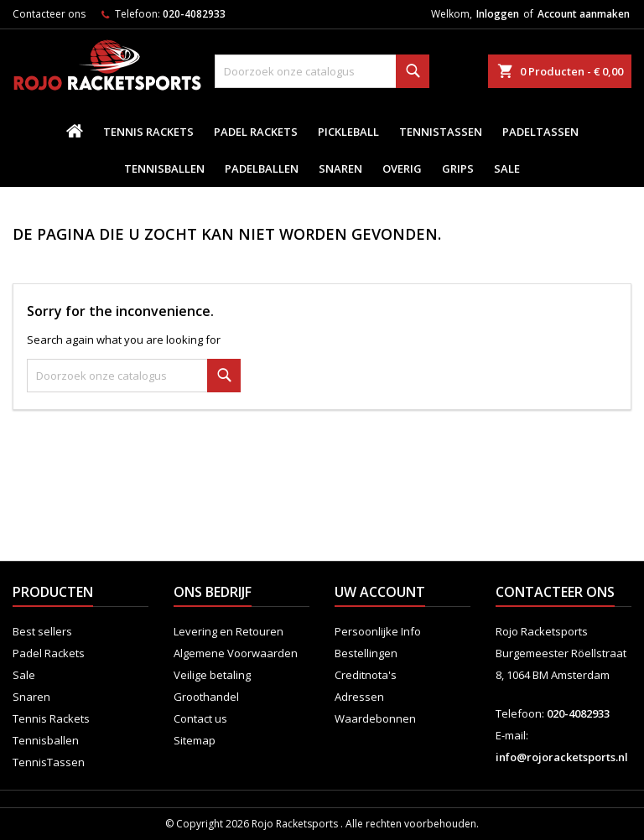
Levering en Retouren (229, 631)
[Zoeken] (322, 71)
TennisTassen (441, 132)
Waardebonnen (375, 718)
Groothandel (206, 697)
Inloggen (498, 14)
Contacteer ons (49, 14)
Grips (458, 169)
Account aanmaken (584, 14)
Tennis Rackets (148, 132)
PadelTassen (540, 132)
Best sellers (42, 631)
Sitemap (195, 740)
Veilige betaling (212, 675)
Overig (402, 169)
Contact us (200, 718)
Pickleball (348, 132)
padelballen (262, 169)
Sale (507, 169)
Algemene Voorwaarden (236, 653)
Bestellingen (366, 653)
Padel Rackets (256, 132)
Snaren (340, 169)
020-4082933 (194, 14)
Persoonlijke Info (378, 631)
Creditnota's (366, 675)
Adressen (359, 697)
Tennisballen (164, 169)
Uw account (380, 592)
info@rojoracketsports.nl (562, 757)
